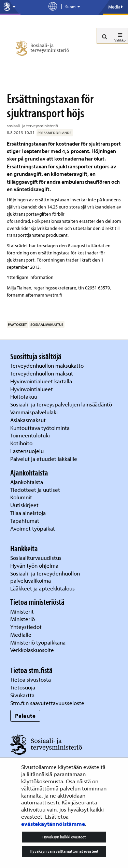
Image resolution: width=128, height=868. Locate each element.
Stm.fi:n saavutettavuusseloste (47, 703)
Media (116, 7)
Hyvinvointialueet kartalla (42, 381)
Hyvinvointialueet (32, 389)
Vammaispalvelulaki (35, 412)
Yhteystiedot (27, 627)
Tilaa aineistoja (28, 513)
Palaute (25, 715)
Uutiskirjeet (25, 505)
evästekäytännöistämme (53, 824)
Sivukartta (22, 695)
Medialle (22, 635)
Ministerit (23, 611)
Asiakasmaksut (28, 420)
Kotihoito (21, 443)
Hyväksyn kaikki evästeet (64, 837)
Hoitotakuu (24, 396)
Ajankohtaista (27, 482)
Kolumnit (22, 497)
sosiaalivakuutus (47, 324)
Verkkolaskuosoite (33, 650)
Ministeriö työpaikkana (39, 642)
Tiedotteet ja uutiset (36, 490)
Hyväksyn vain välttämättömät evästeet (64, 851)
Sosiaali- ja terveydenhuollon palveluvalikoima (45, 577)
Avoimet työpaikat (33, 528)
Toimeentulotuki (31, 435)
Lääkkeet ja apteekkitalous (42, 588)
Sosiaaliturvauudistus (36, 558)
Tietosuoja (23, 687)
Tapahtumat (25, 521)
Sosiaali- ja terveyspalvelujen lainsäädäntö (62, 404)
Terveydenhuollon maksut (42, 373)
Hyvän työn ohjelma (34, 565)
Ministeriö (23, 619)
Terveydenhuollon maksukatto (48, 365)
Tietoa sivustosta (31, 679)
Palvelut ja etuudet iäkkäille (44, 459)
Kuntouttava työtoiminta (40, 428)
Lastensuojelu (28, 451)
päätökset (17, 324)
